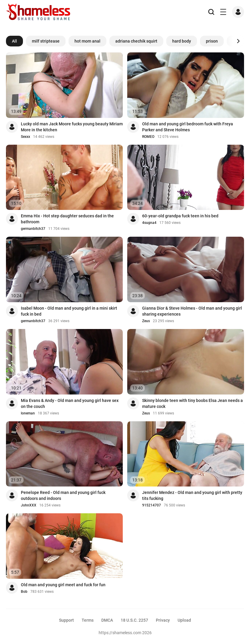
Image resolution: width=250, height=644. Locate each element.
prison (212, 41)
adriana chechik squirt (136, 41)
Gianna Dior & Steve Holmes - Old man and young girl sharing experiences (192, 311)
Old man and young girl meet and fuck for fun (63, 585)
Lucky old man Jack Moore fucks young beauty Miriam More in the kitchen (72, 127)
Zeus (146, 321)
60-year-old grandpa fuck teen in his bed (180, 216)
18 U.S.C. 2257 (134, 620)
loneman (28, 413)
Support (66, 620)
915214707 (152, 505)
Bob (24, 592)
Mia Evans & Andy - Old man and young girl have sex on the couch (70, 403)
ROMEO (148, 137)
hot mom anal (87, 41)
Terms (88, 620)
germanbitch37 (33, 229)
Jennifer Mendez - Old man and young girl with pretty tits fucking (192, 495)
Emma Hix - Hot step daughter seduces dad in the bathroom (67, 219)
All (14, 41)
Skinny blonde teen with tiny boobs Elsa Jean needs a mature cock (192, 403)
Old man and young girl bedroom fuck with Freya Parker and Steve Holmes (188, 127)
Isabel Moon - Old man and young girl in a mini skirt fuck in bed (69, 311)
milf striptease (46, 41)
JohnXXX (29, 505)
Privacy (163, 620)
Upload (184, 620)
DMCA (107, 620)
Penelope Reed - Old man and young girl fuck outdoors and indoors (63, 495)
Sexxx (25, 137)
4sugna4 (149, 223)
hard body (182, 41)
